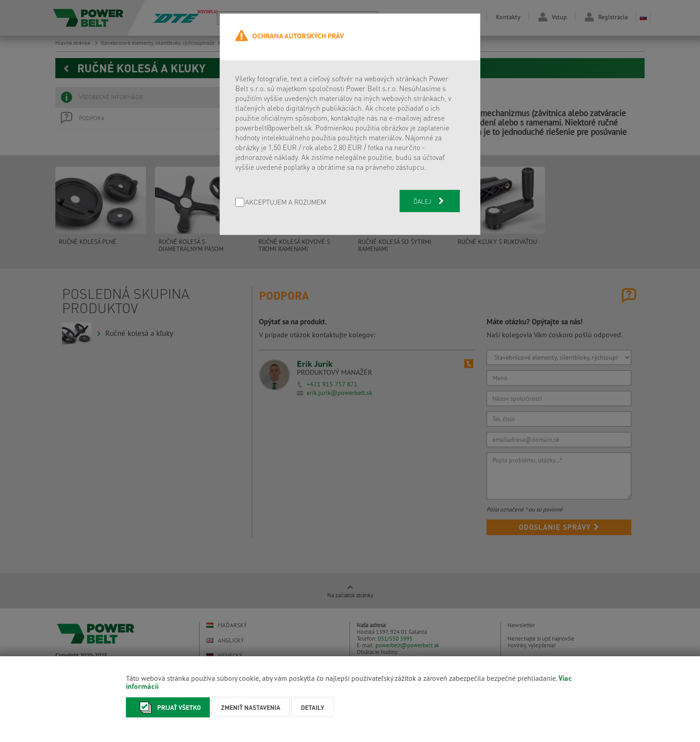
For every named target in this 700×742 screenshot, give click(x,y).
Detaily (312, 707)
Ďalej (429, 201)
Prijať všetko (168, 707)
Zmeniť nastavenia (251, 707)
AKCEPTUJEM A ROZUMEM (285, 203)
